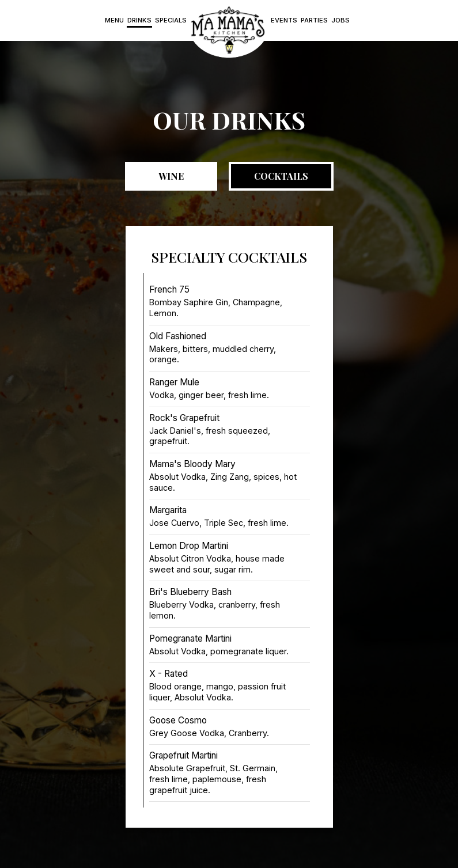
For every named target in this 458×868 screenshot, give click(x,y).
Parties (314, 20)
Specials (171, 20)
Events (284, 20)
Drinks (139, 20)
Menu (114, 20)
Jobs (340, 20)
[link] (229, 31)
